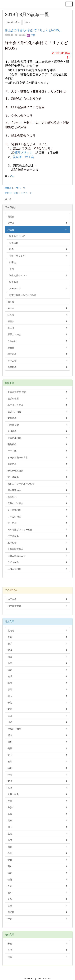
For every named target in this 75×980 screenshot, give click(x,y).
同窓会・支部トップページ (18, 193)
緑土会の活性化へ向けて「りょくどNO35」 (33, 30)
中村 (31, 35)
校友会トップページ (15, 188)
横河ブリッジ (23, 153)
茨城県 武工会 (23, 157)
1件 (27, 22)
